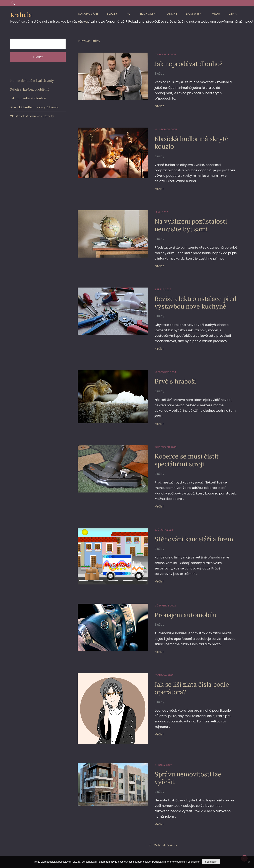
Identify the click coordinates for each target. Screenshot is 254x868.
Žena (233, 14)
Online (172, 14)
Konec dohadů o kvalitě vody (32, 81)
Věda (216, 14)
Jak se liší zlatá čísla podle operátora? (189, 675)
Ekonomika (149, 14)
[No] (249, 862)
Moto (83, 22)
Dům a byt (195, 14)
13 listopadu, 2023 (163, 437)
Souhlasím (211, 862)
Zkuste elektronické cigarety (32, 116)
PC (129, 14)
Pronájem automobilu (183, 602)
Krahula (21, 15)
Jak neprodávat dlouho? (186, 64)
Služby (112, 14)
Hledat (38, 57)
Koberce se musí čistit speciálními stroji (184, 449)
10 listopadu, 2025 (163, 124)
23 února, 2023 (161, 519)
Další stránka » (165, 824)
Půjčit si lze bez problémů (30, 89)
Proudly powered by (97, 848)
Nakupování (88, 14)
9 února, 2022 (160, 749)
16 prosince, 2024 (162, 367)
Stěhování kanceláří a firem (192, 528)
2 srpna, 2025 (160, 284)
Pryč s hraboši (173, 376)
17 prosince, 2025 (162, 54)
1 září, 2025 (158, 207)
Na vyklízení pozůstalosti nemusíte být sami (189, 220)
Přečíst (156, 101)
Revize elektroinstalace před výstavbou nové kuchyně (193, 297)
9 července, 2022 (162, 593)
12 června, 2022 (161, 662)
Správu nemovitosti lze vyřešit (186, 762)
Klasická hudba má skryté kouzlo (189, 137)
